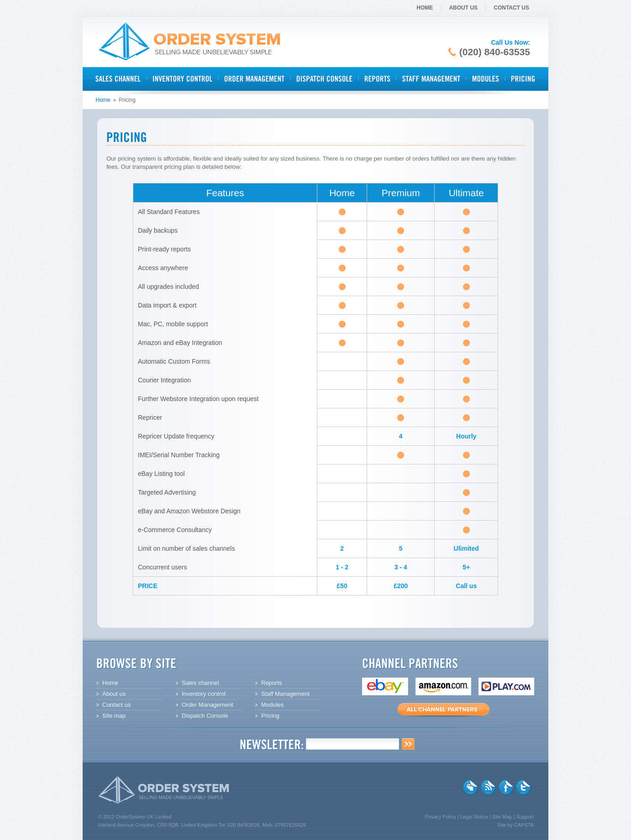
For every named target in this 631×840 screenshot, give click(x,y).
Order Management (208, 705)
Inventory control (204, 694)
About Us (463, 8)
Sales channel (200, 683)
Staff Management (285, 694)
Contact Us (511, 8)
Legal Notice (474, 817)
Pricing (270, 716)
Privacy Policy (440, 817)
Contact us (116, 705)
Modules (272, 705)
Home (425, 8)
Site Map (502, 817)
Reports (272, 683)
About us (114, 694)
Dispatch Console (205, 716)
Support (525, 817)
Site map (114, 716)
